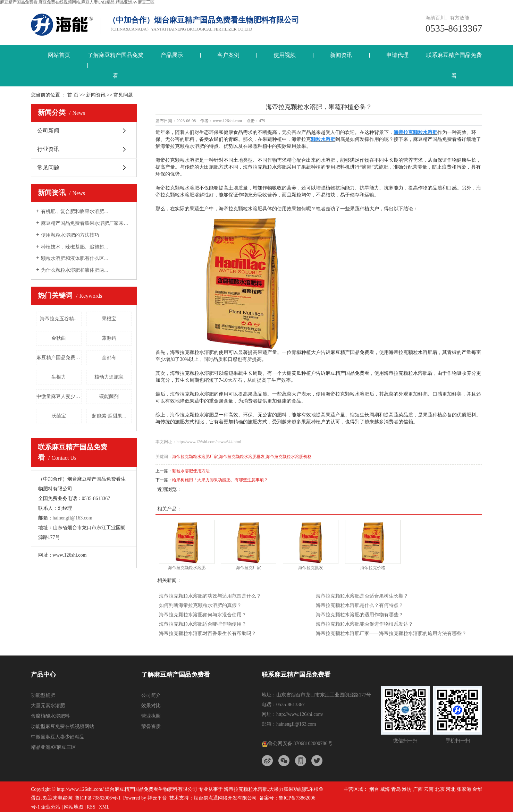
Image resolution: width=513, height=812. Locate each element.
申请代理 (397, 55)
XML (104, 807)
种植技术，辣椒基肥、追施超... (74, 247)
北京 (440, 789)
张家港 (464, 789)
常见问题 (48, 167)
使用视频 (285, 55)
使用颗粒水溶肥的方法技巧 (70, 235)
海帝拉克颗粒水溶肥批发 (242, 457)
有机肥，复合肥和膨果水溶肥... (74, 212)
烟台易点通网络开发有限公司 (225, 798)
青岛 (396, 789)
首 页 (73, 95)
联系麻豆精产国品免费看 (454, 65)
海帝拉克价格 (373, 568)
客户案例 (228, 55)
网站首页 (59, 55)
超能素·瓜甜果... (109, 416)
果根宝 (109, 319)
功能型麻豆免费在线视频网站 (62, 726)
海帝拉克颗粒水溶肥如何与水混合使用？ (203, 615)
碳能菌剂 (109, 396)
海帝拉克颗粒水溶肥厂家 (195, 457)
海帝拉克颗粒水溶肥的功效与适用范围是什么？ (210, 596)
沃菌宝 (59, 416)
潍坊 (407, 789)
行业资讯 (48, 149)
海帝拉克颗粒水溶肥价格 (289, 457)
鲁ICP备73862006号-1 (98, 798)
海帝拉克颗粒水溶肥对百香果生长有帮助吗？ (208, 633)
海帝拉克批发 (311, 568)
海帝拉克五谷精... (59, 319)
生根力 (59, 377)
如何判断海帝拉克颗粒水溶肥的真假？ (200, 605)
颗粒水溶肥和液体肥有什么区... (74, 258)
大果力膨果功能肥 (288, 789)
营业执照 (151, 716)
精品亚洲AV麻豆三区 (53, 747)
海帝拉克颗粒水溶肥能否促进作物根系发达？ (364, 624)
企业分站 (51, 807)
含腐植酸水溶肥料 (50, 716)
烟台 (374, 789)
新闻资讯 (341, 55)
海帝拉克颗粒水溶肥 (187, 568)
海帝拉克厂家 (249, 568)
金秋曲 (59, 338)
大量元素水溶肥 (48, 706)
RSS (91, 807)
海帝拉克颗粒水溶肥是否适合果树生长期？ (362, 596)
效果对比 (151, 706)
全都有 (109, 358)
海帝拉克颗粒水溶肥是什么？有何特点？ (360, 605)
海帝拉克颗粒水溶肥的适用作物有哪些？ (360, 615)
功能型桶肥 (43, 695)
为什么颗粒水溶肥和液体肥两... (74, 270)
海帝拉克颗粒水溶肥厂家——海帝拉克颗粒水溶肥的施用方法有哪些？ (391, 633)
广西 (418, 789)
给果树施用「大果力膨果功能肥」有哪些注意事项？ (220, 480)
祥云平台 (157, 798)
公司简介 (151, 695)
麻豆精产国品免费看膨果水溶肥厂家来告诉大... (86, 223)
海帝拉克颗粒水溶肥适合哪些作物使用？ (203, 624)
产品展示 (172, 55)
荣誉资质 (151, 726)
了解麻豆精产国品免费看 (116, 65)
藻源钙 (109, 338)
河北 (451, 789)
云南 (429, 789)
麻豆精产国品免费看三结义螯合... (59, 358)
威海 (385, 789)
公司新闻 (48, 131)
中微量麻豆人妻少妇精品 (59, 396)
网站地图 (74, 807)
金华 (477, 789)
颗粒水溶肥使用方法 (191, 471)
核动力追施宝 (109, 377)
